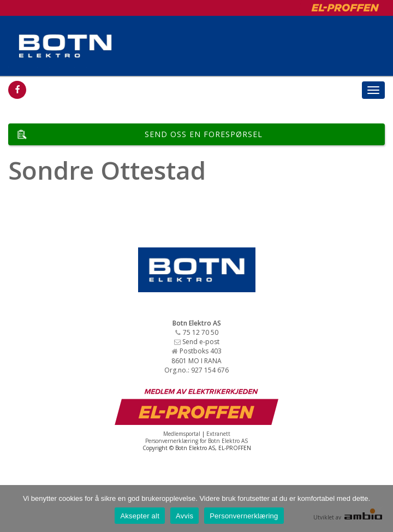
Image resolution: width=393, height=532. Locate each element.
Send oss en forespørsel (204, 134)
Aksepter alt (140, 516)
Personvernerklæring (244, 516)
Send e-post (201, 342)
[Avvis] (379, 509)
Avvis (184, 516)
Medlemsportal (182, 434)
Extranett (218, 434)
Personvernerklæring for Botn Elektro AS (196, 441)
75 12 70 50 (201, 332)
